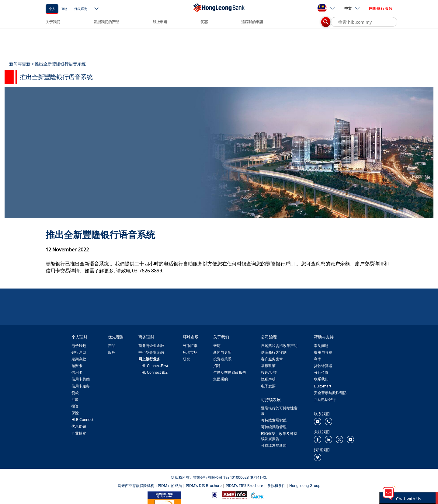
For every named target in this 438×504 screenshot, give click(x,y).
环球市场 (190, 352)
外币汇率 (190, 346)
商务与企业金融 (151, 346)
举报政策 (268, 366)
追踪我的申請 (252, 22)
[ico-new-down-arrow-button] (97, 9)
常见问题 (321, 346)
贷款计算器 (323, 366)
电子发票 (268, 386)
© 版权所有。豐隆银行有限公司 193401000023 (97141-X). (219, 477)
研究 (186, 359)
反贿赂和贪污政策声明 (279, 346)
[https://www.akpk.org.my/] (257, 495)
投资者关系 (222, 359)
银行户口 (79, 352)
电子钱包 (79, 346)
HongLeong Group (305, 486)
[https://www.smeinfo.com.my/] (235, 495)
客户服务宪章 (272, 359)
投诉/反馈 (269, 372)
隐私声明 (268, 379)
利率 (318, 359)
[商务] (65, 8)
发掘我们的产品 (106, 22)
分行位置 (321, 372)
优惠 (204, 22)
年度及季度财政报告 (230, 372)
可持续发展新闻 (274, 445)
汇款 (75, 399)
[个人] (52, 8)
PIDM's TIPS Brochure (244, 486)
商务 (65, 9)
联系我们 (321, 379)
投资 (75, 406)
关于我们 (53, 22)
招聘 (217, 366)
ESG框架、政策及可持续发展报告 (279, 436)
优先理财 (81, 9)
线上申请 (160, 22)
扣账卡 (77, 366)
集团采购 (221, 379)
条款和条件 (276, 486)
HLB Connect (82, 420)
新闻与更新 (222, 352)
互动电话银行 (325, 399)
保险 (75, 413)
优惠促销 (79, 426)
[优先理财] (81, 8)
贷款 (75, 393)
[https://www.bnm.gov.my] (215, 495)
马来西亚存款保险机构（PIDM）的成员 (150, 486)
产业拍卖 (79, 433)
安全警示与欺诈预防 (330, 393)
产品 (112, 346)
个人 (52, 9)
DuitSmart (323, 386)
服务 (112, 352)
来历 (217, 346)
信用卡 (77, 372)
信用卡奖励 (81, 379)
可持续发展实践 (274, 420)
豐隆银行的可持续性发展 (279, 411)
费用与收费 (323, 352)
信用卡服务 (81, 386)
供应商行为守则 (274, 352)
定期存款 (79, 359)
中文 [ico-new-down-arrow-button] (352, 8)
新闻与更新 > (22, 64)
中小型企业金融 (151, 352)
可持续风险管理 (274, 427)
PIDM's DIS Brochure (204, 486)
